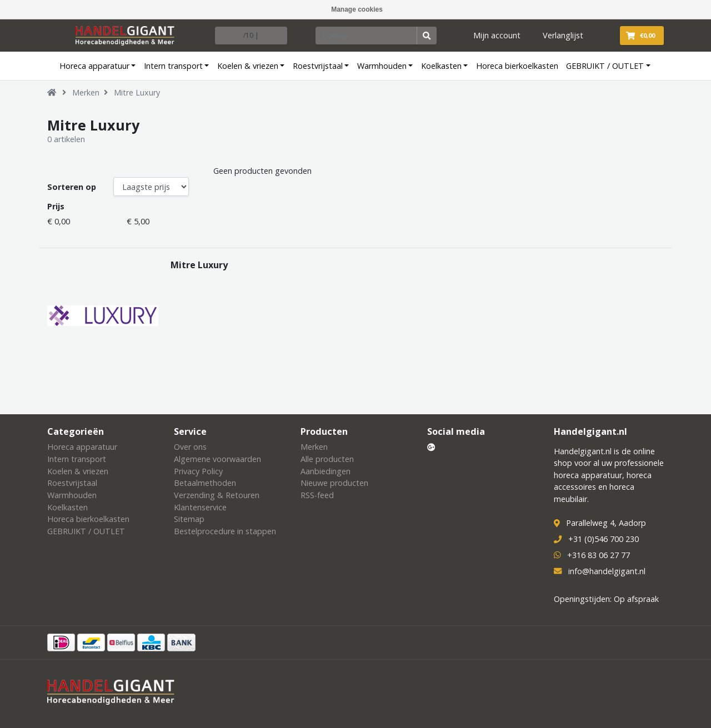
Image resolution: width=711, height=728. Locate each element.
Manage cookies (357, 9)
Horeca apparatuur (94, 66)
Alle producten (327, 459)
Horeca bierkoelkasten (517, 66)
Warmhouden (382, 66)
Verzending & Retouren (217, 495)
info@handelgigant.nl (607, 571)
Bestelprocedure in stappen (225, 531)
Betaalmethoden (205, 483)
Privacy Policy (198, 471)
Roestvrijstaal (318, 66)
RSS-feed (317, 495)
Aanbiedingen (326, 471)
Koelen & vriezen (248, 66)
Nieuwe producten (334, 483)
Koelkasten (441, 66)
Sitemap (189, 519)
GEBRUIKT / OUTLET (605, 66)
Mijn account (497, 35)
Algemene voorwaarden (217, 459)
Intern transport (173, 66)
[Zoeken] (367, 36)
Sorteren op (72, 187)
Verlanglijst (563, 35)
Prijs (56, 206)
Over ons (190, 447)
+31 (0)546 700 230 (604, 539)
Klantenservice (200, 507)
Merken (86, 92)
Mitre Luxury (137, 92)
